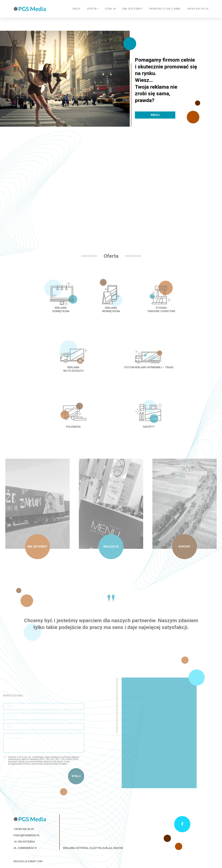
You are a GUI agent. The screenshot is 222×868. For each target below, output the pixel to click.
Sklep (77, 9)
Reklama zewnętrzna (61, 316)
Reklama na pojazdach (73, 376)
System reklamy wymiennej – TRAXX (149, 374)
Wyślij (76, 783)
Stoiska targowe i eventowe (161, 316)
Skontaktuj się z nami (165, 9)
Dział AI (111, 9)
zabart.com (35, 861)
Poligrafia (73, 434)
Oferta (92, 9)
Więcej (155, 115)
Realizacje (111, 553)
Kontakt (185, 553)
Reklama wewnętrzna (111, 316)
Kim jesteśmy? (133, 9)
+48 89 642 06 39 (198, 9)
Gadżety (149, 434)
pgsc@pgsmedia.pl (27, 835)
